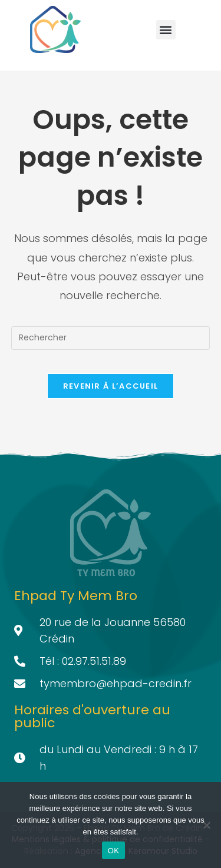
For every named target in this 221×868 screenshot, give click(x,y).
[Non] (206, 825)
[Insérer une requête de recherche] (111, 338)
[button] (166, 30)
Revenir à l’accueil (111, 386)
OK (113, 851)
